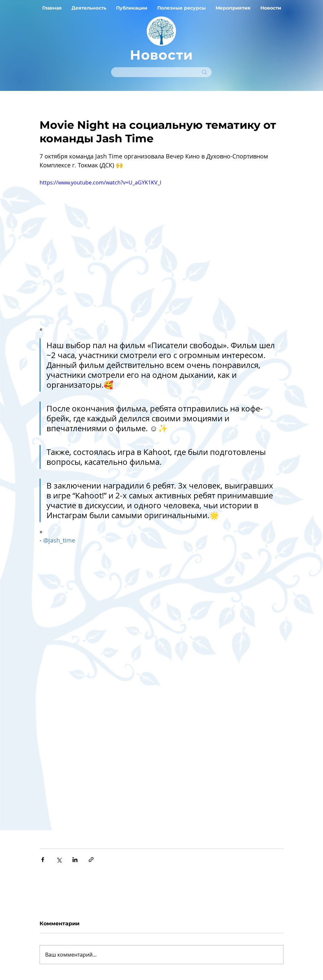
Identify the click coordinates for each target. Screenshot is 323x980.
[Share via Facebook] (43, 860)
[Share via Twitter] (59, 860)
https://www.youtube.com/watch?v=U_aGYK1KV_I (100, 182)
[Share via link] (91, 860)
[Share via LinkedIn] (75, 860)
